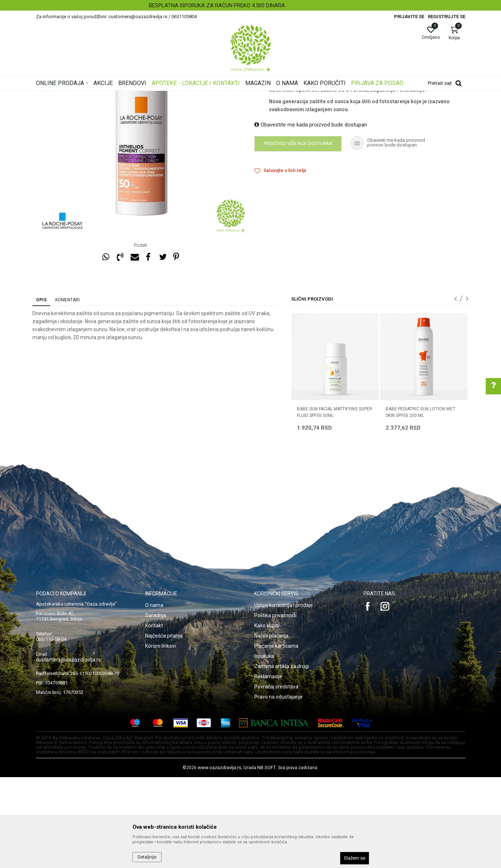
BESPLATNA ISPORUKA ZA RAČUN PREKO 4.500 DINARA (250, 5)
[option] (250, 5)
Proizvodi (110, 96)
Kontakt (154, 716)
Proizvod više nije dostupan (298, 234)
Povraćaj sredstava (276, 777)
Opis (41, 391)
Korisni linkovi (160, 737)
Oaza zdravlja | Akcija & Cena (65, 96)
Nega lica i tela (139, 96)
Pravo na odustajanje (279, 788)
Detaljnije (147, 857)
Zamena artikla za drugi (282, 757)
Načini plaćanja (271, 727)
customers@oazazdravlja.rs (68, 751)
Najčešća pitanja (164, 727)
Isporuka (264, 747)
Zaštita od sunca (177, 96)
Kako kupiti (267, 716)
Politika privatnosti (275, 706)
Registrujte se (447, 17)
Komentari (67, 391)
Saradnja (156, 706)
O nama (154, 696)
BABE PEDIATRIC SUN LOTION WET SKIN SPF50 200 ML (420, 503)
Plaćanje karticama (276, 737)
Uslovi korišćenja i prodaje (284, 696)
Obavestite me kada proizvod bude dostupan (311, 216)
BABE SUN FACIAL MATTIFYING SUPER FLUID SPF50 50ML (335, 503)
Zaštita (206, 96)
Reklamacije (268, 767)
